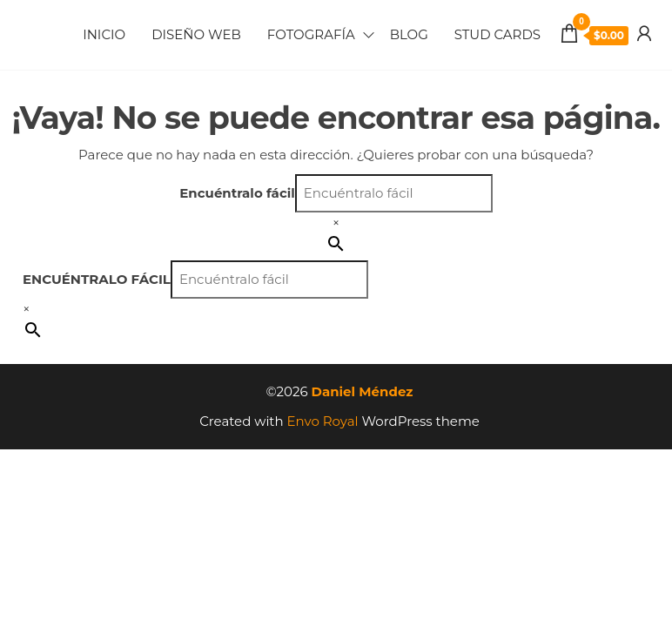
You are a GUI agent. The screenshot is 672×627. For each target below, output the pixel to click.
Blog (409, 34)
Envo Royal (323, 421)
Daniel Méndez (363, 391)
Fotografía (311, 34)
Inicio (104, 34)
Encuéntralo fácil (237, 193)
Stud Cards (497, 34)
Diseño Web (196, 34)
